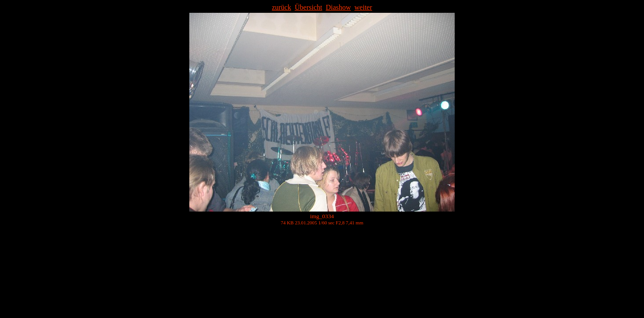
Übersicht (308, 7)
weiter (363, 7)
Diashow (338, 7)
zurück (282, 7)
